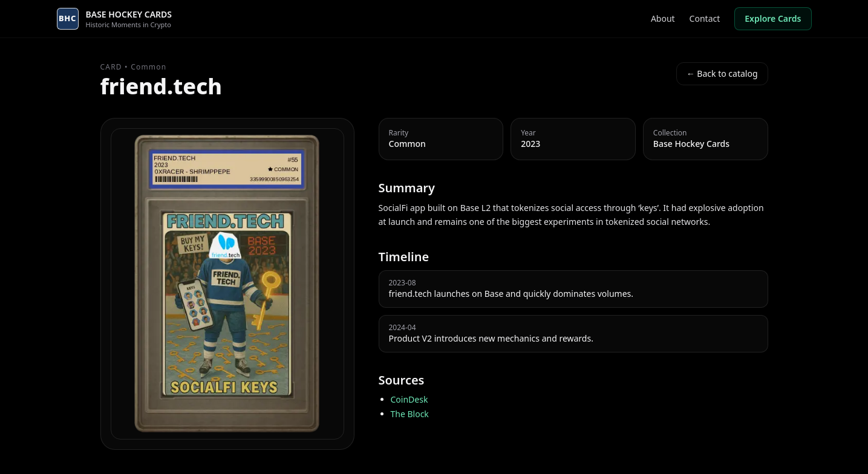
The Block (410, 414)
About (663, 18)
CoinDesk (410, 399)
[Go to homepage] (115, 19)
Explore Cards (773, 18)
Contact (705, 18)
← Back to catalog (722, 73)
